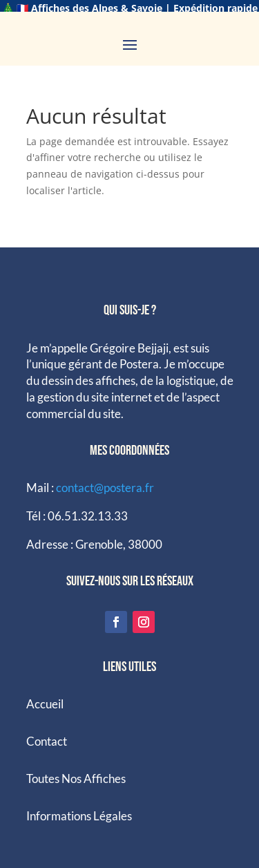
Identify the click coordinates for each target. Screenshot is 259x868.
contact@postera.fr (105, 479)
